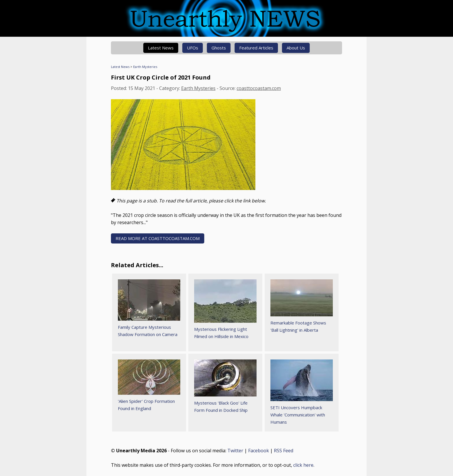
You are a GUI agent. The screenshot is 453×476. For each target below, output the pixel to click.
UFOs (193, 48)
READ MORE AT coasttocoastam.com (158, 238)
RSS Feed (284, 451)
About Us (296, 48)
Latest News (161, 48)
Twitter (235, 451)
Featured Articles (256, 48)
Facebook (259, 451)
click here (303, 465)
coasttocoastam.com (259, 88)
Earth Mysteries (145, 67)
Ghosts (219, 48)
